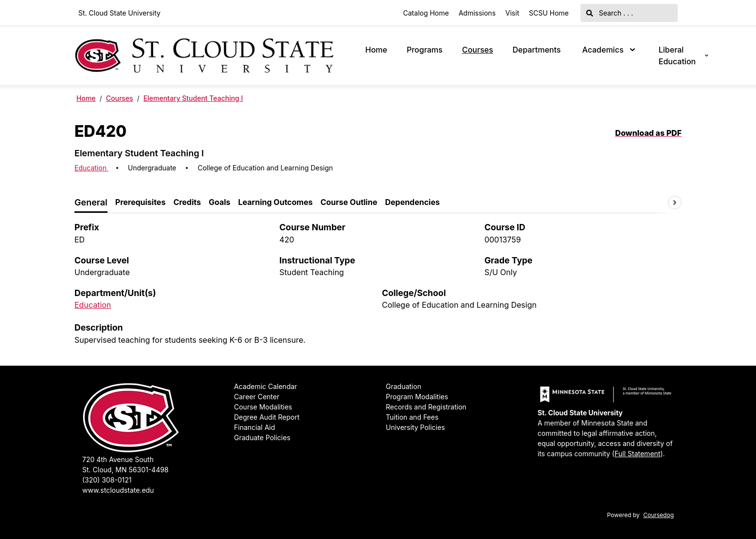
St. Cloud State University (119, 13)
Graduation (404, 386)
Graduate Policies (262, 437)
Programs (425, 50)
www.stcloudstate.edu (118, 490)
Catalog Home (426, 13)
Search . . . (610, 13)
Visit (512, 13)
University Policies (415, 427)
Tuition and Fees (412, 417)
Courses (478, 50)
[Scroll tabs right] (675, 203)
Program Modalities (417, 397)
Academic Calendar (266, 386)
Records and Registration (426, 407)
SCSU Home (549, 13)
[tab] (91, 203)
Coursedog (658, 515)
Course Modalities (263, 407)
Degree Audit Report (267, 417)
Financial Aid (254, 427)
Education (91, 168)
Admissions (477, 13)
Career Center (257, 397)
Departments (537, 50)
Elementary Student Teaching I (193, 98)
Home (376, 50)
